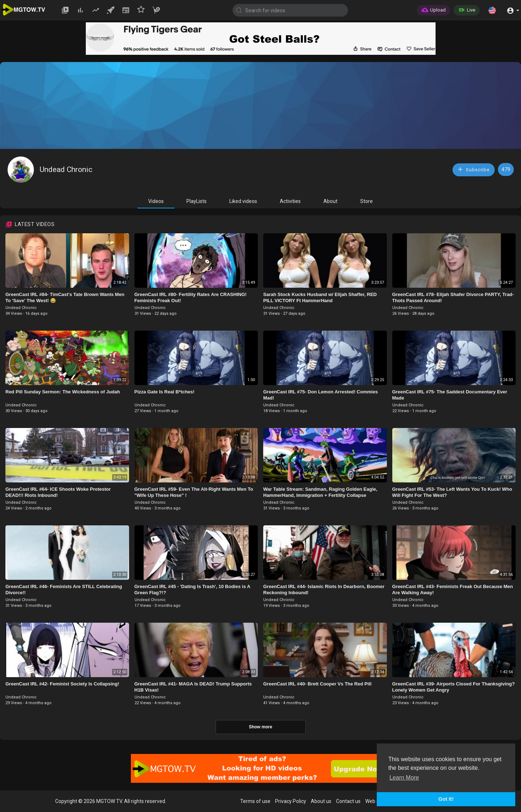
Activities (290, 201)
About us (321, 801)
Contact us (348, 801)
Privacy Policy (291, 801)
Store (367, 201)
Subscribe (473, 169)
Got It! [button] (446, 799)
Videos (156, 201)
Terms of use (255, 801)
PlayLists (197, 201)
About (330, 201)
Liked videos (243, 201)
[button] (492, 10)
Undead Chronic (66, 169)
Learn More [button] (404, 778)
